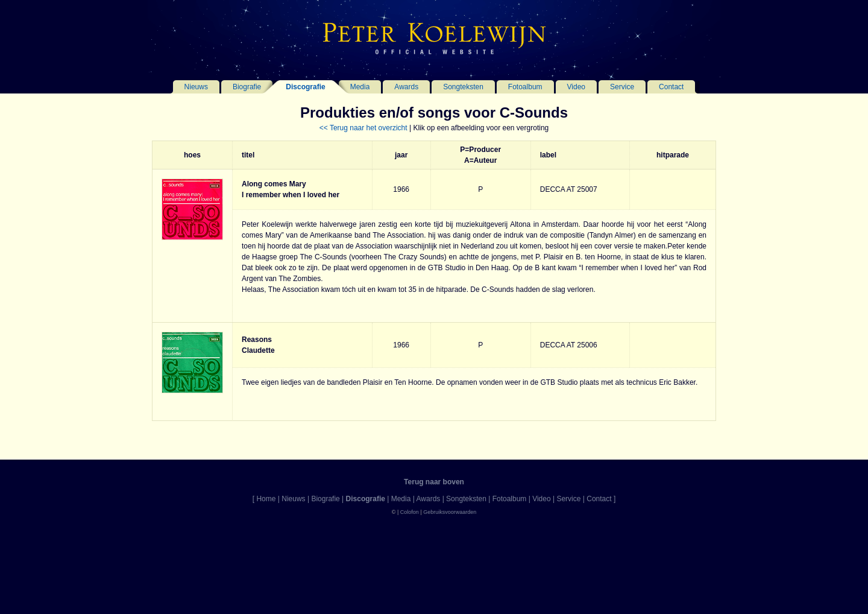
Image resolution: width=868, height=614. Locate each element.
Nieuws (196, 87)
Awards (406, 87)
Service (622, 87)
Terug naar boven (434, 482)
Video (576, 87)
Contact (671, 87)
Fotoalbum (525, 87)
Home (266, 499)
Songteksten (463, 87)
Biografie (247, 87)
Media (360, 87)
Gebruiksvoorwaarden (450, 512)
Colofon (410, 512)
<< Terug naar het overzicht (363, 128)
